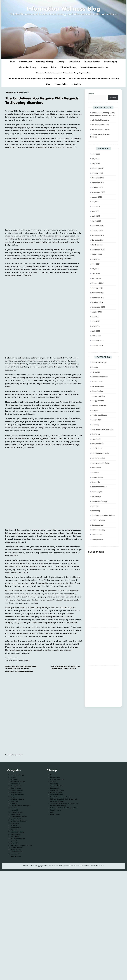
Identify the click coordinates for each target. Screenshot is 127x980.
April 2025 (96, 216)
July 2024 (96, 259)
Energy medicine (49, 67)
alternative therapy (99, 362)
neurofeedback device (100, 453)
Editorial (26, 92)
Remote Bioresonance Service (95, 67)
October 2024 (97, 245)
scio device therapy (99, 501)
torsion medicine (98, 520)
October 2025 (97, 187)
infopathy (95, 425)
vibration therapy (98, 530)
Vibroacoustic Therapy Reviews (100, 136)
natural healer (97, 448)
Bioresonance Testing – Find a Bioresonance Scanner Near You (103, 114)
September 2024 (98, 250)
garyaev (95, 410)
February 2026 (97, 168)
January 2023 (97, 345)
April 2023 (96, 331)
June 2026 (96, 154)
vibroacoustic (97, 535)
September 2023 (98, 307)
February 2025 (97, 226)
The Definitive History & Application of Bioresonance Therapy (36, 79)
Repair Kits (96, 482)
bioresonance (97, 381)
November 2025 (98, 183)
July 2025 (95, 202)
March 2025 (96, 221)
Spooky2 (61, 62)
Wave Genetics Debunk (101, 130)
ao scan (95, 367)
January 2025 (97, 231)
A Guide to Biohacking (100, 120)
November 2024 (98, 240)
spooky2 (95, 506)
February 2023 (97, 341)
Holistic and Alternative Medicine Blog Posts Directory (94, 79)
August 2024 (97, 254)
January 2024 (97, 288)
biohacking (96, 372)
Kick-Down (96, 434)
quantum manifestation (101, 463)
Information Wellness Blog (64, 9)
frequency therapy (99, 405)
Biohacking (75, 62)
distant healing (97, 391)
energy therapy (98, 401)
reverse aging (97, 492)
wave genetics (97, 539)
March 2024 (96, 278)
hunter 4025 (96, 420)
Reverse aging (110, 62)
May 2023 (96, 326)
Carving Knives (98, 386)
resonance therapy (99, 487)
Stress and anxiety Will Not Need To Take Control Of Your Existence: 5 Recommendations (21, 669)
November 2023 (98, 298)
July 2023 (96, 317)
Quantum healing (92, 62)
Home (13, 62)
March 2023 (96, 336)
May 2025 (96, 211)
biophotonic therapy (99, 377)
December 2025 (98, 178)
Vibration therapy (69, 67)
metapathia (96, 439)
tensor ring (96, 511)
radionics (95, 472)
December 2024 (98, 235)
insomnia (13, 658)
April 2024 (96, 274)
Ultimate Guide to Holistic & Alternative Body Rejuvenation (63, 73)
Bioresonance (26, 62)
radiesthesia (96, 468)
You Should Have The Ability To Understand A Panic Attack (66, 668)
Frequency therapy (45, 62)
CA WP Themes (99, 866)
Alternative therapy (28, 67)
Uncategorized (97, 525)
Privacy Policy (61, 84)
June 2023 (96, 321)
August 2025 (97, 197)
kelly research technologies (102, 429)
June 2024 (96, 264)
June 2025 (96, 207)
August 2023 (97, 312)
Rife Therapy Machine (100, 125)
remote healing (97, 477)
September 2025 (98, 192)
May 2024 (96, 269)
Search (91, 94)
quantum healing (98, 458)
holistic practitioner (99, 415)
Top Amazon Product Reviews (103, 516)
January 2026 (97, 173)
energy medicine (98, 396)
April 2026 (96, 164)
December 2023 (98, 293)
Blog (48, 84)
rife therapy (96, 496)
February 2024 (97, 283)
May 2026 (96, 159)
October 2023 (97, 302)
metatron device (98, 444)
